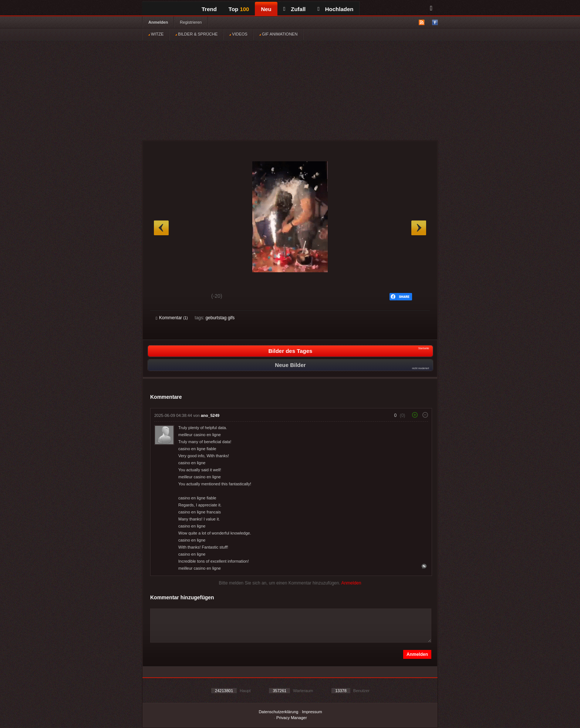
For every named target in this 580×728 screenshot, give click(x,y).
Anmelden (158, 22)
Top (239, 9)
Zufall (294, 9)
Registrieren (191, 22)
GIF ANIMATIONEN (278, 34)
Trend (209, 9)
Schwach (192, 297)
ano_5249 (210, 415)
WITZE (156, 34)
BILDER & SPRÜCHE (196, 34)
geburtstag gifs (220, 318)
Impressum (312, 712)
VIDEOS (238, 34)
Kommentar (172, 318)
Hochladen (335, 9)
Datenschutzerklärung (278, 712)
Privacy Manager (292, 718)
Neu (266, 9)
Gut (164, 297)
